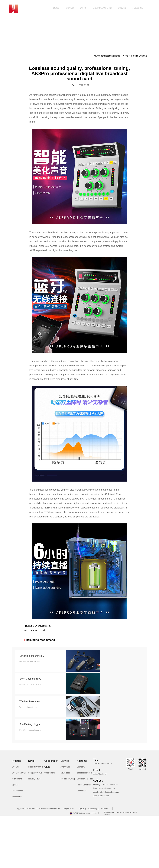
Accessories (17, 797)
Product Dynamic (139, 56)
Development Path (85, 779)
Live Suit (16, 767)
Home (56, 8)
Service (122, 8)
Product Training (68, 779)
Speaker (16, 785)
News (83, 8)
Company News (35, 773)
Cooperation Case (102, 8)
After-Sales (65, 767)
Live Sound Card (19, 773)
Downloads (65, 773)
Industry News (34, 779)
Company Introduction (82, 768)
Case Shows (50, 773)
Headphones (17, 791)
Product (70, 8)
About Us (138, 8)
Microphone (17, 779)
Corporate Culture (85, 773)
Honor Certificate (84, 785)
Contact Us (82, 791)
